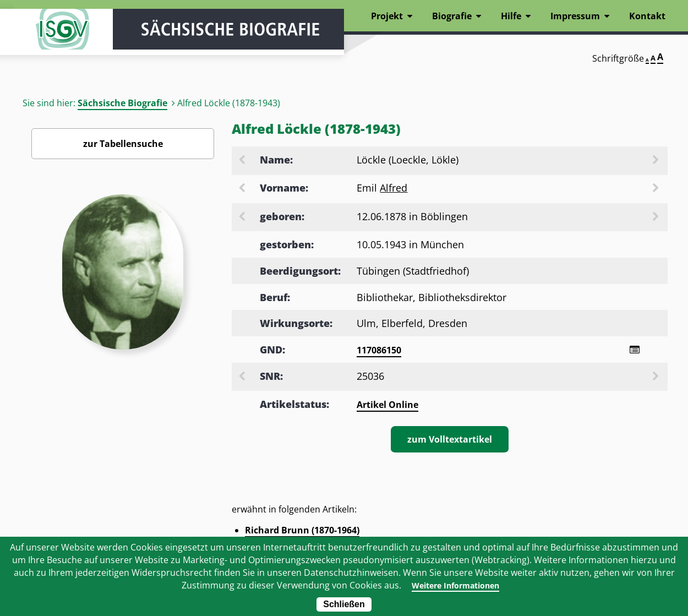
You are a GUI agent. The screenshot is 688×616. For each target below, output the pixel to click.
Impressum (575, 16)
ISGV (47, 40)
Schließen (344, 604)
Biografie (452, 16)
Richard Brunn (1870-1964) (302, 532)
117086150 (379, 350)
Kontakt (647, 16)
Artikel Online (387, 406)
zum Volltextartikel (450, 441)
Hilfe (511, 16)
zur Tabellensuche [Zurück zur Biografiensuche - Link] (123, 144)
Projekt (387, 16)
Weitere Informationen (455, 585)
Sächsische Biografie (122, 103)
